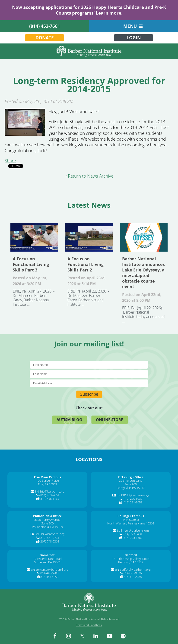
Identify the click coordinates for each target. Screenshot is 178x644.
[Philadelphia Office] (48, 516)
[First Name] (89, 365)
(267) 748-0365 (49, 541)
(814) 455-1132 (49, 499)
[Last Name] (89, 374)
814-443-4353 (49, 577)
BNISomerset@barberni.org (49, 570)
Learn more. (109, 13)
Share (10, 161)
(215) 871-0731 (49, 538)
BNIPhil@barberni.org (50, 534)
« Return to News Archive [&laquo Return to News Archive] (89, 176)
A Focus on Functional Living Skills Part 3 (34, 237)
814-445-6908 (49, 573)
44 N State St (131, 520)
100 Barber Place (48, 481)
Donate (45, 38)
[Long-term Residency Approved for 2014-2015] (25, 134)
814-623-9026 (133, 573)
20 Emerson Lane (131, 481)
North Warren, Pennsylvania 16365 (131, 523)
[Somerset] (48, 555)
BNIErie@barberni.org (50, 491)
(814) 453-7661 (45, 26)
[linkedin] (96, 636)
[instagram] (69, 636)
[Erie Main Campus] (48, 477)
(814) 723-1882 (132, 538)
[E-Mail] (89, 383)
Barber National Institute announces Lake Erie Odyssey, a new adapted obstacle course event (144, 237)
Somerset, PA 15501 (47, 562)
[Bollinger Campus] (131, 516)
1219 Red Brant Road (47, 559)
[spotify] (123, 636)
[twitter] (82, 636)
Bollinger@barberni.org (133, 530)
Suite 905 (131, 484)
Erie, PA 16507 (48, 484)
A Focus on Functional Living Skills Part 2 (89, 237)
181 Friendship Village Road (131, 559)
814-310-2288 (133, 577)
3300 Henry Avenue (47, 520)
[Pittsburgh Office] (131, 477)
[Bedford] (131, 555)
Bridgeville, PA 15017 (131, 488)
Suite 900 (47, 523)
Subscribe (89, 394)
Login (134, 38)
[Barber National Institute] (89, 51)
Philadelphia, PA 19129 (47, 527)
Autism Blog (69, 420)
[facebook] (55, 636)
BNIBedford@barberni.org (133, 570)
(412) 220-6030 (132, 499)
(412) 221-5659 (132, 502)
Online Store (110, 420)
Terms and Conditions (89, 625)
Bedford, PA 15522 (131, 562)
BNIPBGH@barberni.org (133, 495)
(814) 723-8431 (132, 534)
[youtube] (110, 636)
